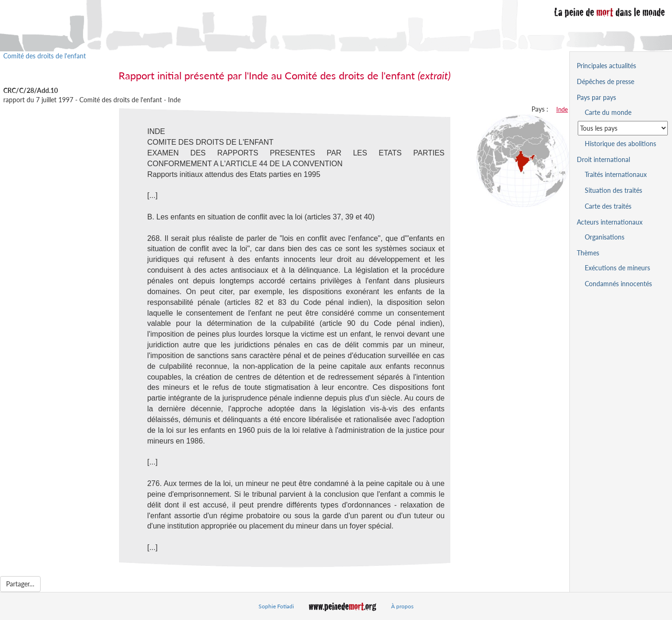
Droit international (603, 159)
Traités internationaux (616, 174)
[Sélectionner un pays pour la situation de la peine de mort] (623, 128)
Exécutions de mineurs (617, 268)
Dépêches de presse (605, 81)
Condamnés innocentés (618, 284)
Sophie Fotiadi (276, 606)
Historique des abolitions (620, 144)
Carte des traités (608, 206)
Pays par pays (596, 97)
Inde (562, 109)
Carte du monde (608, 112)
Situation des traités (613, 190)
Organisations (605, 237)
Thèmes (588, 253)
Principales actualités (606, 66)
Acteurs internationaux (610, 222)
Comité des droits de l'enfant (45, 56)
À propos (402, 606)
